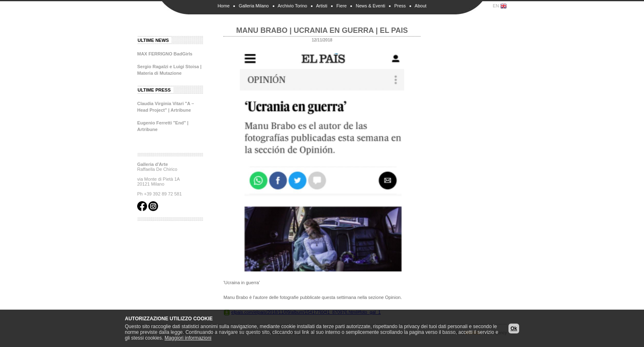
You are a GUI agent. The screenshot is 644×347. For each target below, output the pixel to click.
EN (500, 6)
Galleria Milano (254, 6)
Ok (514, 329)
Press (400, 6)
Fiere (342, 6)
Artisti (322, 6)
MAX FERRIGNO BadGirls (165, 54)
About (421, 6)
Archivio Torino (292, 6)
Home (224, 6)
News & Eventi (370, 6)
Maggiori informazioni (188, 338)
